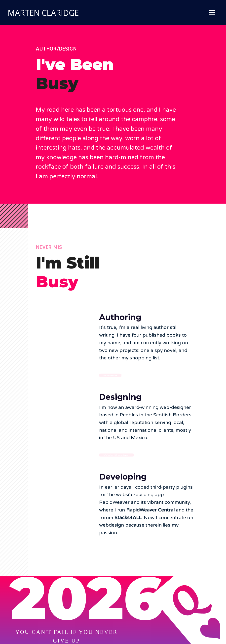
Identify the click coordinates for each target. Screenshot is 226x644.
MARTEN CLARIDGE (43, 13)
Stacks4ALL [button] (182, 550)
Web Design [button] (116, 455)
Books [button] (110, 375)
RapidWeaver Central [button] (127, 550)
